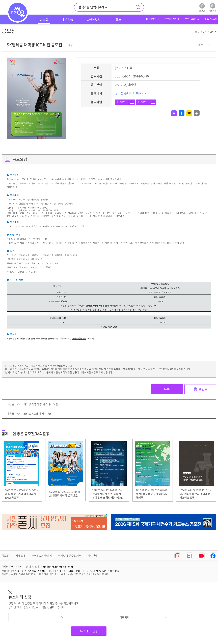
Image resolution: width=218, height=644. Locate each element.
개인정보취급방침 (42, 556)
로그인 (202, 7)
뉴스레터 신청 (89, 631)
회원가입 (213, 7)
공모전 (5, 556)
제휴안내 (93, 556)
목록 (167, 389)
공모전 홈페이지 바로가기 (131, 93)
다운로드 (121, 102)
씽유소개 (20, 556)
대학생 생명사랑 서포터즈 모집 (41, 404)
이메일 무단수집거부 (70, 556)
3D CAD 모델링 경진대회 (38, 414)
